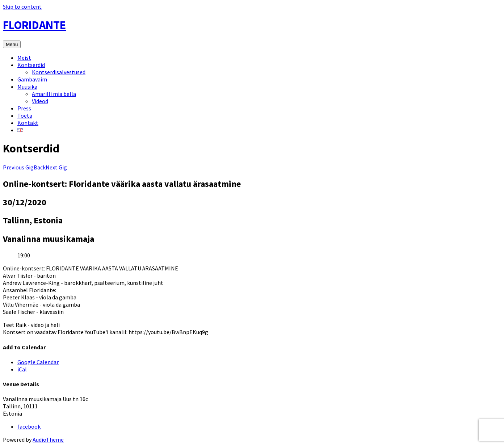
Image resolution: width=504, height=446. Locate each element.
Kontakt (28, 123)
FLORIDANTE (34, 25)
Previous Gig (18, 167)
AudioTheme (48, 439)
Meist (24, 58)
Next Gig (56, 167)
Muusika (27, 87)
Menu (12, 44)
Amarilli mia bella (54, 94)
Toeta (25, 115)
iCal (22, 369)
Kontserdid (31, 65)
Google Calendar (38, 362)
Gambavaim (32, 79)
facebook (29, 426)
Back (40, 167)
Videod (40, 101)
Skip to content (22, 7)
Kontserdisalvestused (59, 72)
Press (24, 108)
